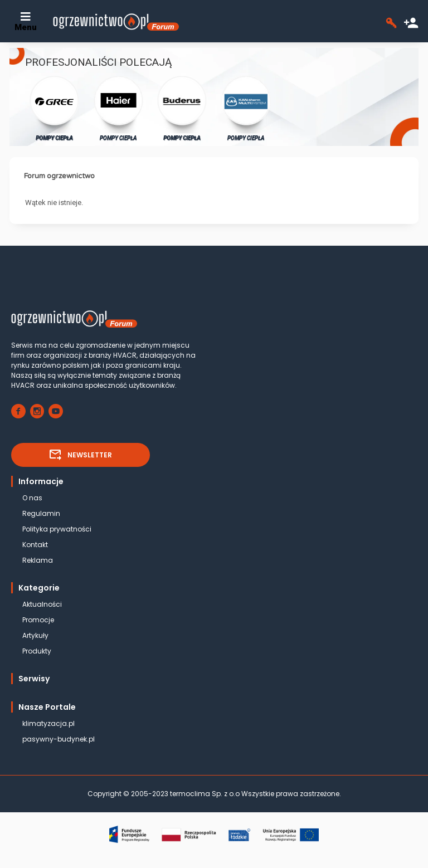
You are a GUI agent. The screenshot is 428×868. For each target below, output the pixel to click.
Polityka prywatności (57, 529)
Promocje (38, 620)
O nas (32, 498)
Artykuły (35, 635)
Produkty (37, 651)
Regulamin (41, 513)
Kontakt (35, 545)
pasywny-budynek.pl (59, 739)
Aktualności (42, 604)
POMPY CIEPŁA (54, 108)
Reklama (38, 560)
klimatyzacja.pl (48, 723)
